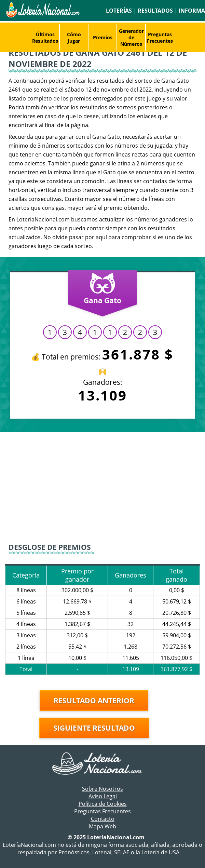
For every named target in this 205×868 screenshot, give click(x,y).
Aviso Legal (103, 796)
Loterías (119, 11)
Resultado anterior (94, 701)
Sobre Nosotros (102, 789)
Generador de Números (131, 37)
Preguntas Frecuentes (160, 38)
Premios (103, 37)
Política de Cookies (103, 804)
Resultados (155, 11)
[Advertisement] (102, 487)
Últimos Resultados (45, 38)
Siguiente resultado (94, 728)
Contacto (103, 819)
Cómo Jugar (74, 38)
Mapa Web (102, 826)
